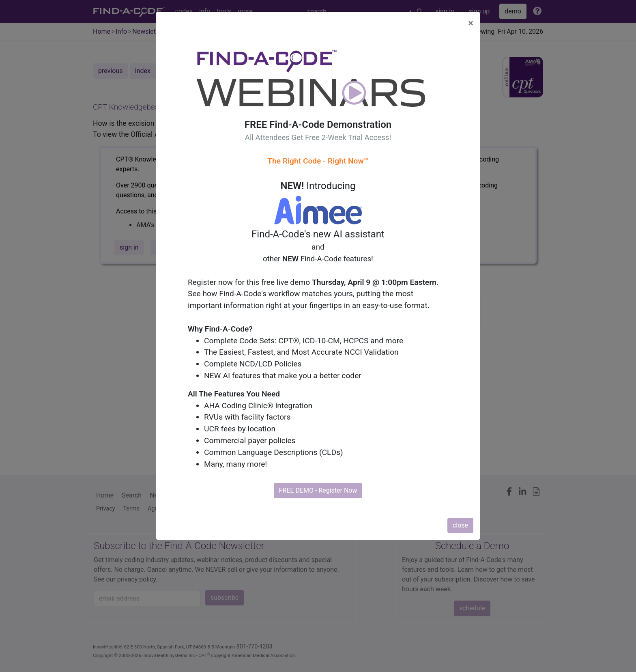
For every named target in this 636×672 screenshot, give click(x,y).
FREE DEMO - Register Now (318, 490)
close (460, 525)
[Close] (471, 23)
